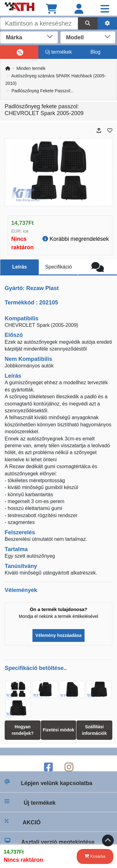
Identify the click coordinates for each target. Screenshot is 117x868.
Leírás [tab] (19, 267)
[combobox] (29, 37)
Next (112, 172)
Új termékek (58, 52)
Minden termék (31, 68)
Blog (95, 52)
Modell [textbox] (75, 37)
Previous (5, 172)
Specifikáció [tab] (58, 267)
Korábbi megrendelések (76, 239)
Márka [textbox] (14, 37)
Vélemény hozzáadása (59, 635)
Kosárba (95, 856)
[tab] (97, 267)
